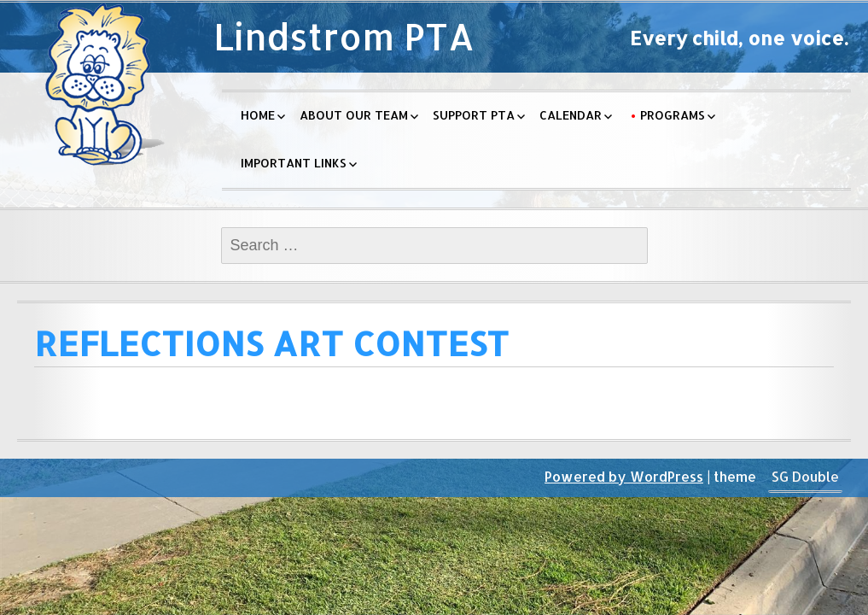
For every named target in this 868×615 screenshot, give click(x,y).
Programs (673, 115)
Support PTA (474, 115)
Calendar (571, 115)
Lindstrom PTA (344, 36)
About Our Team (354, 115)
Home (258, 115)
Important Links (294, 163)
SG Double (805, 476)
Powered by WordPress (624, 476)
